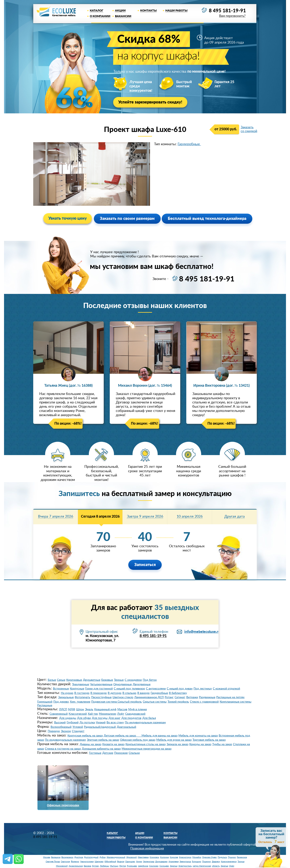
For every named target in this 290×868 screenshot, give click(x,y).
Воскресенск (67, 857)
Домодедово (161, 862)
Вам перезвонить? (232, 16)
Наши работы (176, 11)
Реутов (123, 866)
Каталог (97, 11)
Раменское (242, 857)
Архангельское (76, 866)
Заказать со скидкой (249, 129)
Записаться (145, 565)
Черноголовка (87, 862)
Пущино (232, 857)
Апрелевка (174, 862)
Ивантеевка (143, 857)
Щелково (99, 862)
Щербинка (143, 866)
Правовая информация (147, 848)
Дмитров (79, 857)
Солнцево (164, 866)
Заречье (174, 866)
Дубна (103, 857)
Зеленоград (149, 862)
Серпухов (65, 862)
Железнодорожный (116, 857)
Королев (174, 857)
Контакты (148, 11)
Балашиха (56, 857)
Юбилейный (110, 862)
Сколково (154, 866)
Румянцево (132, 866)
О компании (100, 16)
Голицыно (197, 862)
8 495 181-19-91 (227, 11)
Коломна (164, 857)
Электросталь (185, 866)
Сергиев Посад (53, 862)
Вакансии (123, 16)
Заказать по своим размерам (127, 219)
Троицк (241, 862)
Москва (47, 857)
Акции (120, 11)
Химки (139, 862)
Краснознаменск (229, 862)
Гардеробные (189, 144)
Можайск (197, 857)
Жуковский (132, 857)
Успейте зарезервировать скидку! (150, 102)
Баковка (88, 866)
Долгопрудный (91, 857)
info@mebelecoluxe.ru (202, 632)
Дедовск (216, 862)
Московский (62, 866)
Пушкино (207, 862)
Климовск (154, 857)
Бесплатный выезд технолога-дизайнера (207, 219)
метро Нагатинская (202, 866)
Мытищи (114, 866)
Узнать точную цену (68, 218)
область (216, 866)
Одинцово (130, 862)
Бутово (96, 866)
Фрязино (75, 862)
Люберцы (104, 866)
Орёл (232, 866)
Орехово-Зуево (209, 857)
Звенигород (185, 862)
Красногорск (185, 857)
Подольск (222, 857)
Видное (121, 862)
